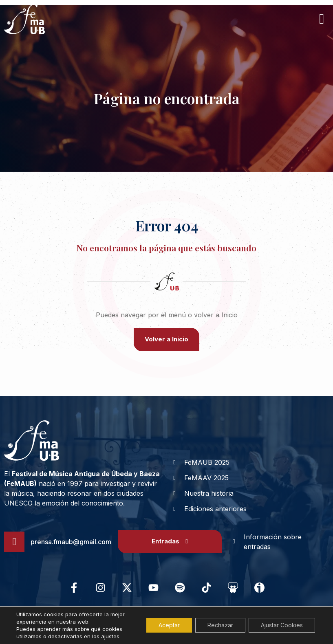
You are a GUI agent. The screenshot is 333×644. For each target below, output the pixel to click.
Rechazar (220, 625)
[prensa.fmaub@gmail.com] (14, 542)
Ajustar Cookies (282, 625)
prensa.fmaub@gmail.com (71, 542)
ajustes (110, 636)
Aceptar (169, 625)
